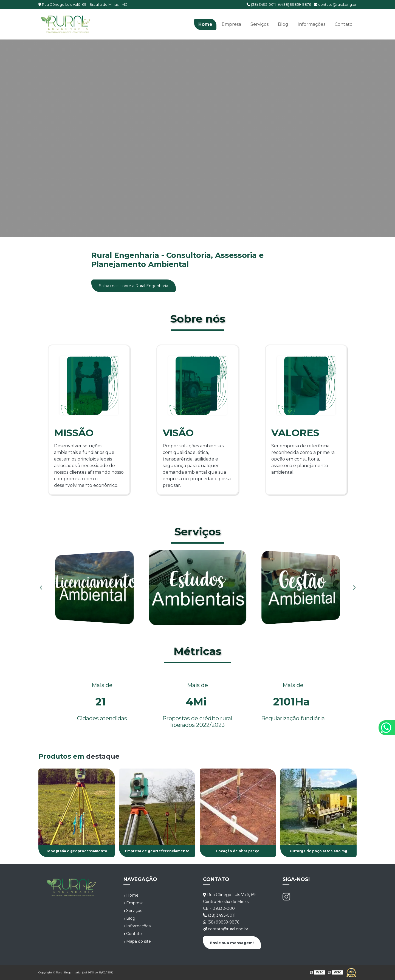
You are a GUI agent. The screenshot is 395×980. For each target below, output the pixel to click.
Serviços (259, 24)
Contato (344, 24)
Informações (311, 24)
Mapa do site (137, 941)
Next (354, 588)
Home (205, 24)
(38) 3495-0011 (261, 4)
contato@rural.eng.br (335, 4)
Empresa (231, 24)
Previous (41, 588)
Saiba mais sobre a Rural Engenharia (134, 286)
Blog (283, 24)
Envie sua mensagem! (232, 943)
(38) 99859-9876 (295, 4)
